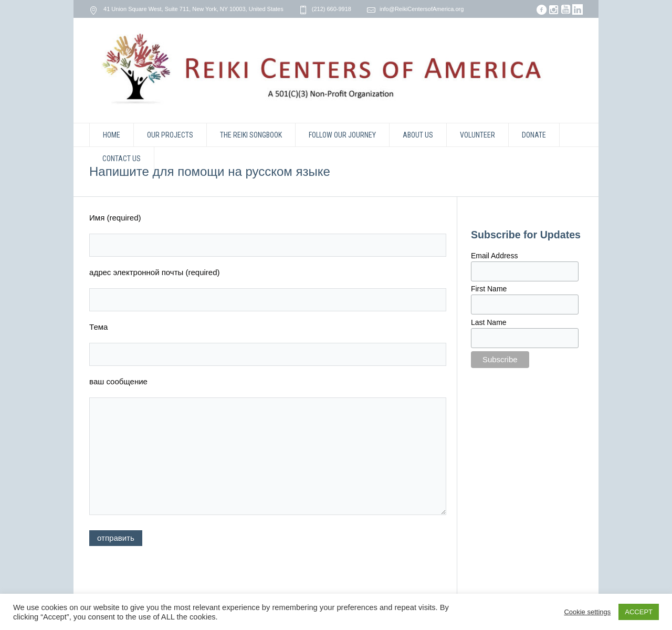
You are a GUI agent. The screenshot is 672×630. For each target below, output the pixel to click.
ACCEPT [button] (639, 612)
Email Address (494, 256)
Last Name (489, 322)
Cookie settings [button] (587, 612)
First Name (489, 289)
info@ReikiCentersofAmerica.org (422, 9)
